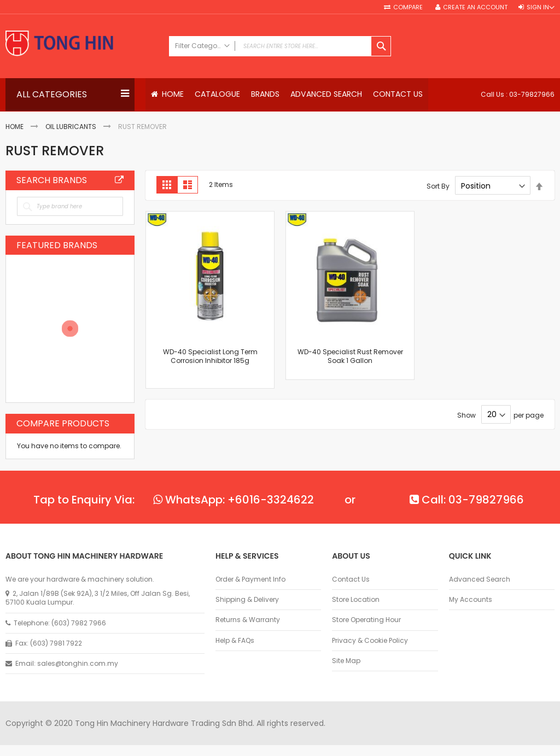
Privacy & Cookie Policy (370, 641)
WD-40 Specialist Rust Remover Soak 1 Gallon (350, 357)
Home (14, 127)
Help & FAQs (235, 641)
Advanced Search (480, 579)
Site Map (346, 661)
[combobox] (280, 46)
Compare (409, 7)
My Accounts (471, 600)
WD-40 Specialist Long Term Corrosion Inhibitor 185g (210, 357)
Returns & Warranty (248, 620)
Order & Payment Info (250, 579)
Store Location (356, 600)
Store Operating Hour (366, 620)
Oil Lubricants (71, 127)
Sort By (438, 186)
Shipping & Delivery (247, 600)
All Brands (119, 180)
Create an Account (475, 7)
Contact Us (351, 579)
